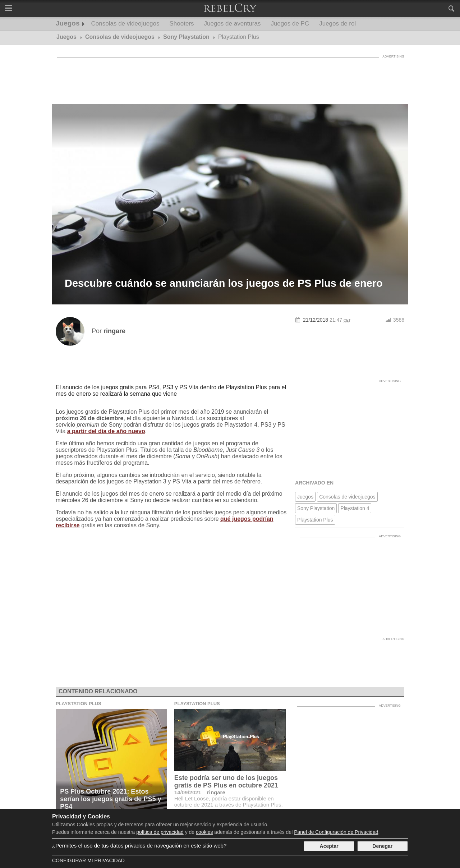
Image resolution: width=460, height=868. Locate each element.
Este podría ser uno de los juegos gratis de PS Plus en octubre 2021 (226, 782)
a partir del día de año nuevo (106, 431)
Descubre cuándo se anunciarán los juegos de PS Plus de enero (224, 283)
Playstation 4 (355, 508)
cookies (204, 832)
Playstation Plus (315, 520)
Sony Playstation (316, 508)
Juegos (68, 23)
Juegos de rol (337, 24)
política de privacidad (160, 832)
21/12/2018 (316, 320)
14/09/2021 (188, 792)
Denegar (382, 846)
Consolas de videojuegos (125, 24)
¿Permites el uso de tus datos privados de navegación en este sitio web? (139, 846)
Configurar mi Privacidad (88, 860)
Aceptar (329, 846)
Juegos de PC (290, 24)
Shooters (182, 24)
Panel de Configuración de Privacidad (336, 832)
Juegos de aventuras (233, 24)
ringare (216, 792)
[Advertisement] (230, 77)
